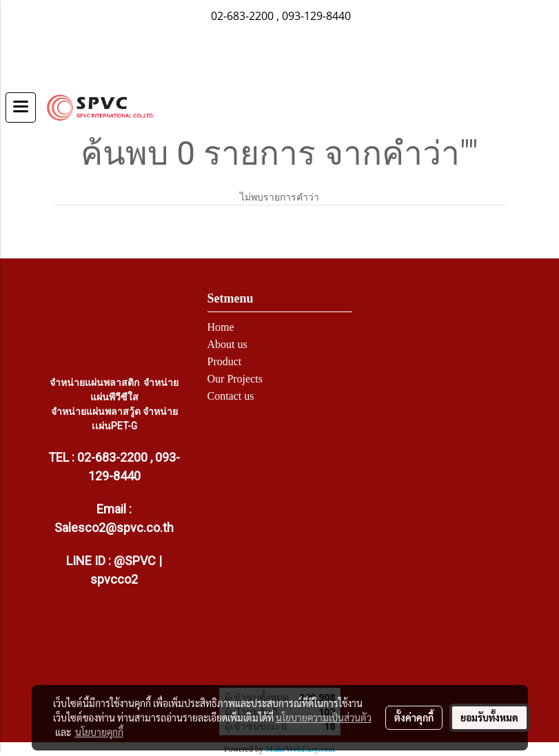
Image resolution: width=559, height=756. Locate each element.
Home (221, 327)
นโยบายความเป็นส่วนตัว (324, 717)
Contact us (231, 396)
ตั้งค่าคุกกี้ (414, 717)
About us (227, 344)
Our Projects (235, 379)
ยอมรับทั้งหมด (489, 717)
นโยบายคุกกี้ (99, 732)
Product (225, 361)
